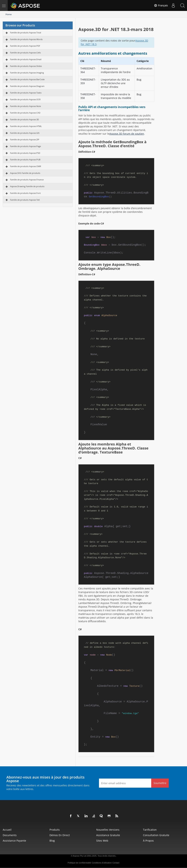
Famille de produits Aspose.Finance (27, 180)
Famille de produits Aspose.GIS (25, 133)
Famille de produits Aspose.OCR (25, 99)
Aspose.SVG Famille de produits (25, 173)
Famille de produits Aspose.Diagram (27, 86)
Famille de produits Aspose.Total (26, 33)
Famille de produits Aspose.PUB (25, 160)
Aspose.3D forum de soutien (127, 134)
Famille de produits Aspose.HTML (26, 126)
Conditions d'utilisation (102, 863)
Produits (55, 830)
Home (9, 14)
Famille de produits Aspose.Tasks (26, 93)
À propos (148, 841)
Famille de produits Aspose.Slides (26, 66)
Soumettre (160, 783)
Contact (116, 863)
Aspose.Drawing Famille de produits (27, 186)
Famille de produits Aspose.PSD (25, 153)
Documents (10, 835)
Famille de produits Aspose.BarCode (27, 79)
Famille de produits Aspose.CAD (25, 113)
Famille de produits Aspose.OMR (26, 166)
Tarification (150, 830)
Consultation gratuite (156, 835)
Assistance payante (14, 841)
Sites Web (102, 841)
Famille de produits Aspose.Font (25, 193)
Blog (52, 841)
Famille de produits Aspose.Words (26, 39)
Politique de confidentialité (79, 863)
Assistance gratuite (108, 835)
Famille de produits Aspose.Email (26, 59)
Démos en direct (60, 835)
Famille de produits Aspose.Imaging (27, 73)
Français (161, 5)
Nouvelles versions (108, 830)
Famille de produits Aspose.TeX (25, 200)
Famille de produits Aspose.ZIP (25, 139)
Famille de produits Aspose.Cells (25, 53)
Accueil (7, 830)
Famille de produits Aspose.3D (24, 119)
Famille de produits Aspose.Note (25, 106)
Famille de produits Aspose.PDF (25, 46)
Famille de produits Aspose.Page (25, 146)
